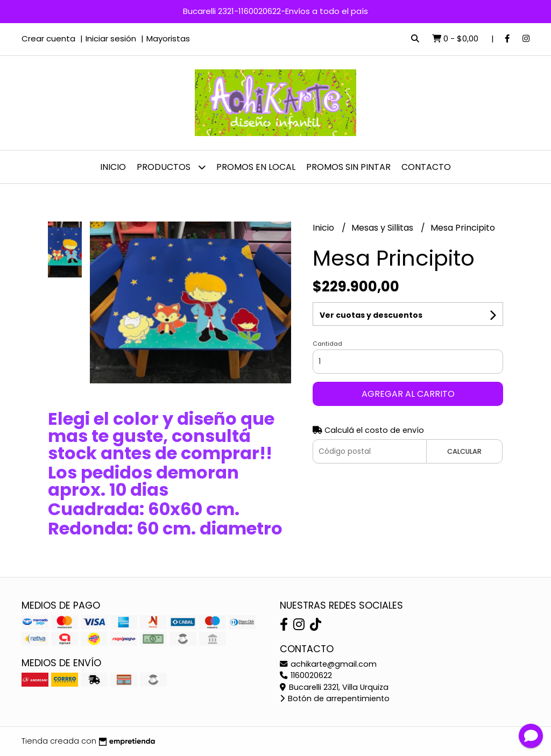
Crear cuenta (48, 38)
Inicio (113, 167)
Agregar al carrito (408, 394)
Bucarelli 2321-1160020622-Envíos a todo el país (275, 11)
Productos (171, 167)
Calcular (464, 451)
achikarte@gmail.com (328, 664)
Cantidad (327, 344)
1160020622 (306, 675)
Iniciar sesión (111, 38)
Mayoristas (168, 38)
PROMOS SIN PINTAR (348, 167)
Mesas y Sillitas (383, 228)
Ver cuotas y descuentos (371, 315)
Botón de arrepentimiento (335, 698)
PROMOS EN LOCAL (256, 167)
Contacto (426, 167)
